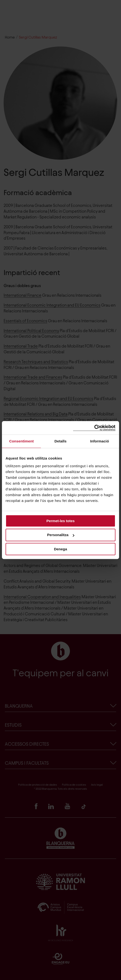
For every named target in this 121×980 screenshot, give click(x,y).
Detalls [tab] (60, 441)
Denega (60, 549)
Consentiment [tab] (21, 441)
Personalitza (61, 535)
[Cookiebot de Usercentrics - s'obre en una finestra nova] (94, 428)
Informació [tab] (99, 441)
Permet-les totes (61, 521)
